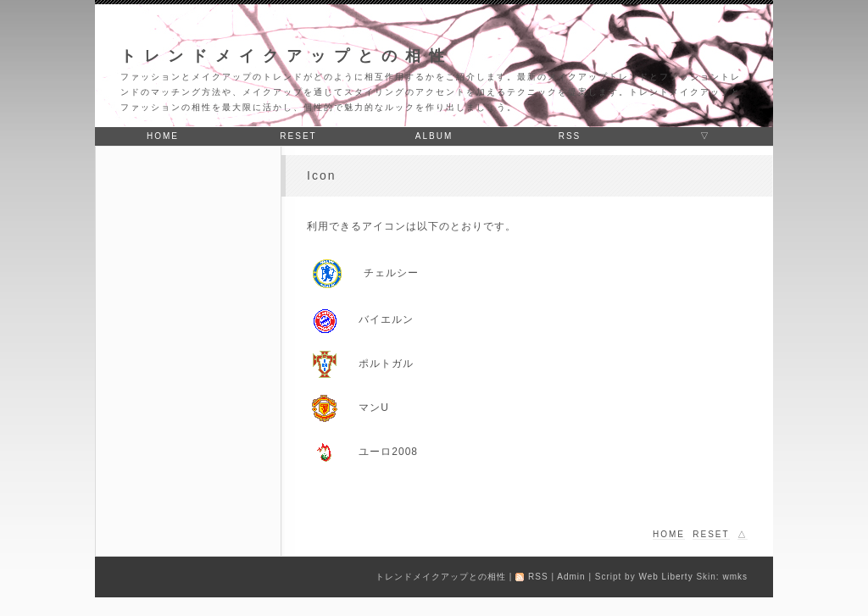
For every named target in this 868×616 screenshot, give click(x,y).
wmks (735, 577)
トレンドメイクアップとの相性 (287, 56)
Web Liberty (665, 577)
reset (298, 136)
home (163, 136)
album (434, 136)
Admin (571, 577)
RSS (570, 136)
